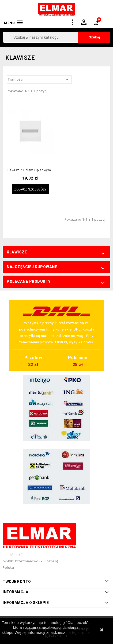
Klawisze (17, 252)
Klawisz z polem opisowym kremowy (30, 170)
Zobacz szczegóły (30, 189)
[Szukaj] (56, 37)
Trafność (39, 79)
